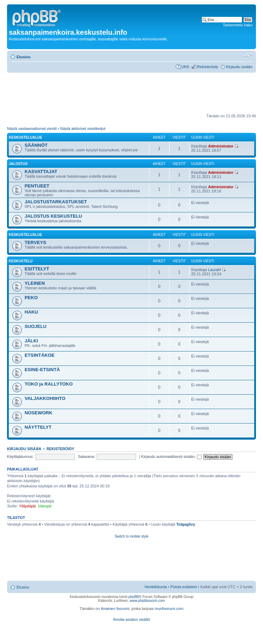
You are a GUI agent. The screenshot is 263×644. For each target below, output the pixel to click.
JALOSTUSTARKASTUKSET (56, 202)
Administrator (221, 146)
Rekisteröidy (208, 67)
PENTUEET (37, 186)
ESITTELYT (37, 269)
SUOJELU (36, 326)
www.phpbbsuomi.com (147, 601)
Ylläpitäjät (27, 506)
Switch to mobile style (131, 536)
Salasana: (86, 456)
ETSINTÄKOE (40, 355)
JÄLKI (31, 341)
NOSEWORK (39, 413)
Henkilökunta (156, 587)
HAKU (31, 312)
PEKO (31, 298)
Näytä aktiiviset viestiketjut (83, 129)
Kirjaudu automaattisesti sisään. (171, 456)
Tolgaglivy (186, 524)
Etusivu (24, 57)
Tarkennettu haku (238, 25)
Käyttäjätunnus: (20, 456)
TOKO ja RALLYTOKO (49, 384)
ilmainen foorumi (115, 609)
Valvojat (44, 506)
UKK (185, 67)
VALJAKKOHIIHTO (45, 398)
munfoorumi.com (169, 609)
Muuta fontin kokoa (247, 55)
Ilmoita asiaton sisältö (131, 619)
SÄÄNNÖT (36, 145)
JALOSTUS (18, 164)
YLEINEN (35, 283)
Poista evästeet (184, 587)
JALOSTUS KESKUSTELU (53, 216)
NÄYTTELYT (38, 427)
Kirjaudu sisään (239, 67)
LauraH (214, 270)
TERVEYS (35, 242)
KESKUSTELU (21, 261)
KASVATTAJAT (41, 172)
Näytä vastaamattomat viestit (32, 129)
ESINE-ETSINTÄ (42, 370)
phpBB (134, 597)
